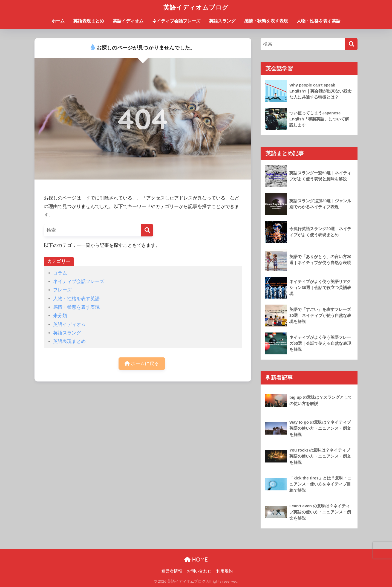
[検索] (147, 230)
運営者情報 (172, 571)
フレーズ (62, 290)
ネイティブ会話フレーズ (176, 21)
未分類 (60, 316)
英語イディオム (128, 21)
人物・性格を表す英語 (319, 21)
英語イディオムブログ (196, 7)
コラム (60, 273)
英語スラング (222, 21)
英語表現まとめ (89, 21)
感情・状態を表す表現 (266, 21)
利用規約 (224, 571)
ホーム (58, 21)
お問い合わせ (199, 571)
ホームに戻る (142, 364)
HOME (196, 559)
